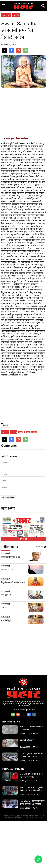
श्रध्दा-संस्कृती (6, 62)
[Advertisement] (23, 24)
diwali (21, 479)
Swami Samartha (31, 479)
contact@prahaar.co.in (27, 757)
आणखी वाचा (41, 594)
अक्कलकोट (14, 479)
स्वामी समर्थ (5, 479)
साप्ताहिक (16, 62)
